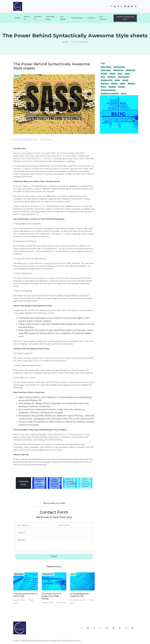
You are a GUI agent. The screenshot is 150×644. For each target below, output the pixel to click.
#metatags (19, 574)
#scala (125, 80)
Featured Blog (50, 18)
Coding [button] (91, 18)
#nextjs (122, 87)
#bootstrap (106, 67)
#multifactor (124, 77)
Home (18, 18)
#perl (123, 84)
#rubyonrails (107, 80)
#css (73, 574)
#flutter (131, 84)
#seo (120, 74)
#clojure (105, 84)
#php (117, 80)
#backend (131, 70)
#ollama (112, 87)
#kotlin (114, 84)
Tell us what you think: (54, 503)
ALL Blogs (63, 18)
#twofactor (118, 70)
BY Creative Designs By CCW (25, 140)
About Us (27, 18)
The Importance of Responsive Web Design (51, 596)
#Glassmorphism (108, 90)
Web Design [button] (77, 18)
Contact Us (38, 18)
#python (112, 77)
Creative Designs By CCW (125, 18)
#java (127, 74)
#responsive (48, 574)
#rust (103, 87)
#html (112, 74)
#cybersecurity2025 (110, 94)
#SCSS (17, 76)
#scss (124, 94)
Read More (62, 603)
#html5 (104, 74)
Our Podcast (103, 18)
